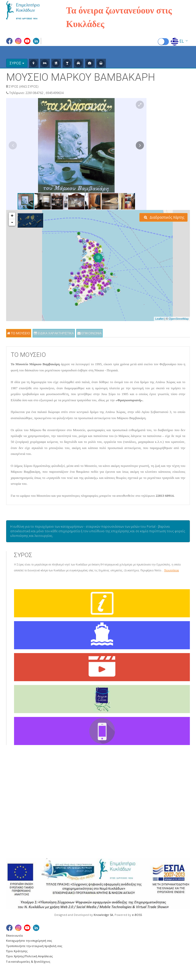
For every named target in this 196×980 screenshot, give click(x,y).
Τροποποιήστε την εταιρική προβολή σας (34, 946)
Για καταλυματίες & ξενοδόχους (28, 961)
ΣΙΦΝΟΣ (175, 796)
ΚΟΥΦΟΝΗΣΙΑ (146, 796)
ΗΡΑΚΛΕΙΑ (113, 807)
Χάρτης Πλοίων (21, 796)
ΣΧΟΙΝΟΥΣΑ (178, 807)
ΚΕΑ (139, 779)
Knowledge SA (103, 915)
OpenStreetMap (179, 319)
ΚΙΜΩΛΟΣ (144, 784)
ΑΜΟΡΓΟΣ (113, 779)
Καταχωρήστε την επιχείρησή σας (29, 941)
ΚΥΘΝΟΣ (144, 802)
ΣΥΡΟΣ (174, 802)
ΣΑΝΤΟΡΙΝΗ (179, 779)
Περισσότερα (171, 570)
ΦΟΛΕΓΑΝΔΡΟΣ (179, 825)
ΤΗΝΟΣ (174, 813)
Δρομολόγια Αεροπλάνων (30, 784)
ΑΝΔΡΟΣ (112, 790)
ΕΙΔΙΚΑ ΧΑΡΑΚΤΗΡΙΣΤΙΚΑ (54, 333)
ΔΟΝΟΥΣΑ (113, 802)
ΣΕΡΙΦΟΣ (176, 784)
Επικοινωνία (14, 935)
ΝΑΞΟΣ (142, 819)
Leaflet (159, 319)
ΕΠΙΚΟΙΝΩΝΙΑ (89, 333)
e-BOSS (137, 915)
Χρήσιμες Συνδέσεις (25, 802)
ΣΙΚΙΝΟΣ (175, 790)
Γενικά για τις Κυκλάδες (28, 779)
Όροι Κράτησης (17, 951)
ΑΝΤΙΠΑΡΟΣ (114, 796)
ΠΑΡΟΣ (142, 825)
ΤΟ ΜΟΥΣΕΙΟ (19, 333)
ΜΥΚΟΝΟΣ (145, 813)
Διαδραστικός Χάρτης (164, 217)
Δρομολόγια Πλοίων (26, 790)
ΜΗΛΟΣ (143, 807)
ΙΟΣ (107, 819)
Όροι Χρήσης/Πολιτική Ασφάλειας (29, 956)
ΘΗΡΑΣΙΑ (112, 813)
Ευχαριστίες (18, 807)
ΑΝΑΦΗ (111, 784)
